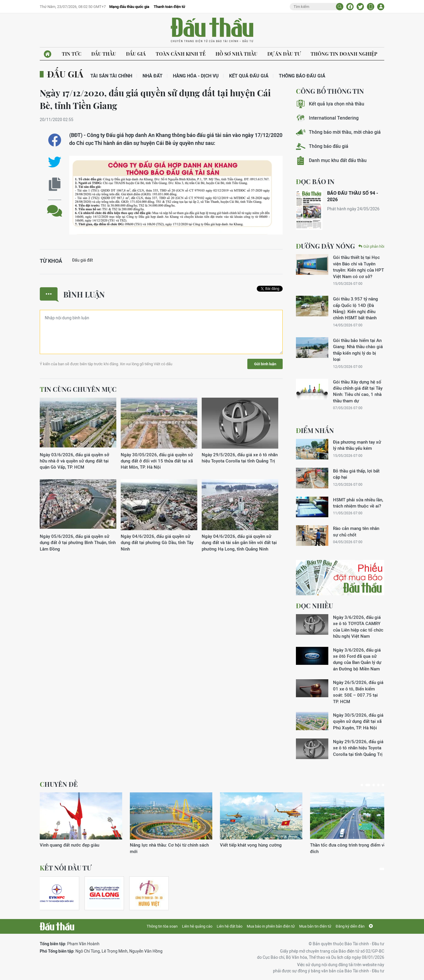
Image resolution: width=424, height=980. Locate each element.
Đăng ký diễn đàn (350, 926)
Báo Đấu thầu (212, 30)
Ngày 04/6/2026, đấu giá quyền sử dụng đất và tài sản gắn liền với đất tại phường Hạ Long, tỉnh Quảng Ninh (239, 543)
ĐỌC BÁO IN (315, 181)
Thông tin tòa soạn (162, 926)
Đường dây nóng (325, 246)
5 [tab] (383, 785)
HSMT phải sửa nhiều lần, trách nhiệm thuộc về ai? (358, 503)
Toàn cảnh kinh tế (181, 54)
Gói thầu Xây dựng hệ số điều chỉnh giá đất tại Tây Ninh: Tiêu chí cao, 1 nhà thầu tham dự (358, 391)
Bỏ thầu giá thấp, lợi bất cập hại (356, 474)
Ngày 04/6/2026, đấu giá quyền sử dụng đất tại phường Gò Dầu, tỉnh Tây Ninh (157, 543)
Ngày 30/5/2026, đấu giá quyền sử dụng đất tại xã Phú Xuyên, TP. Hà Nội (358, 721)
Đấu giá (136, 54)
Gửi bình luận (265, 364)
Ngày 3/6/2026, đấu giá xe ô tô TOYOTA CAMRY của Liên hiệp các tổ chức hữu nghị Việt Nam (358, 627)
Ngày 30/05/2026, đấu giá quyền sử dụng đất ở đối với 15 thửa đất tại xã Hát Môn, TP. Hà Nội (157, 461)
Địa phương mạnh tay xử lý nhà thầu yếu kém (357, 445)
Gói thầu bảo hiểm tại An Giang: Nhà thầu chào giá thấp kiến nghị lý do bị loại (358, 350)
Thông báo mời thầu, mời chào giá (338, 132)
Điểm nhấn (315, 430)
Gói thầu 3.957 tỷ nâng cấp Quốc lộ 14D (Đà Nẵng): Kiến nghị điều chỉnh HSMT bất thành (356, 308)
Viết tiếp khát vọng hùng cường (251, 845)
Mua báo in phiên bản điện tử (271, 926)
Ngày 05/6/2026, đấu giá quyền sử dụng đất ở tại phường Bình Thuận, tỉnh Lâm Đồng (78, 543)
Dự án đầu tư (284, 54)
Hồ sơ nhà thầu (236, 54)
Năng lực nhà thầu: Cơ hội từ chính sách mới (169, 848)
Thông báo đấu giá (302, 76)
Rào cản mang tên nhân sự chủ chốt (356, 531)
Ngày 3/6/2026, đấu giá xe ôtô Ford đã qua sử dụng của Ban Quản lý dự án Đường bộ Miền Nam (357, 659)
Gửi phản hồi (371, 246)
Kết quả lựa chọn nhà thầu (330, 104)
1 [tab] (362, 785)
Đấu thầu (104, 54)
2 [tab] (368, 785)
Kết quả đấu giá (249, 76)
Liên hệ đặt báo (230, 926)
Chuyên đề (59, 784)
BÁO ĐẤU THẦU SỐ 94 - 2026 (353, 196)
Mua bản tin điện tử (315, 926)
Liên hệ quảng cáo (197, 926)
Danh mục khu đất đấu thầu (331, 160)
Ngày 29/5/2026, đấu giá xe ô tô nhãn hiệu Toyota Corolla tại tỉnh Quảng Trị (240, 458)
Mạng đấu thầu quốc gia (129, 7)
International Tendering (327, 118)
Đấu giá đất (83, 260)
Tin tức (72, 54)
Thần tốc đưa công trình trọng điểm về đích (348, 848)
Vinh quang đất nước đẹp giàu (69, 845)
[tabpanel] (81, 820)
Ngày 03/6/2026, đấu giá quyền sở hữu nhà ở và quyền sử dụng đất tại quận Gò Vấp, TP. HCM (74, 461)
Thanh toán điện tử (169, 7)
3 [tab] (374, 785)
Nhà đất (153, 76)
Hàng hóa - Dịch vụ (196, 76)
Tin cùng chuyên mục (78, 389)
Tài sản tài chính (111, 76)
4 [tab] (378, 785)
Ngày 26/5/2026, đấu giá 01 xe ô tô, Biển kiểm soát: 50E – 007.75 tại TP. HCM (358, 692)
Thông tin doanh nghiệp (344, 54)
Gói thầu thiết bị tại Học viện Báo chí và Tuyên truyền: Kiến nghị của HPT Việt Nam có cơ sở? (358, 267)
